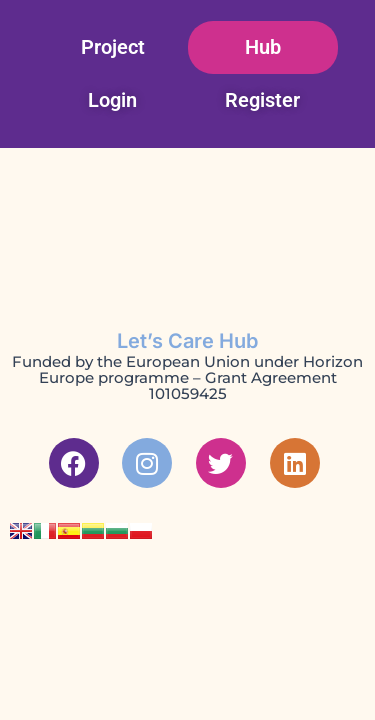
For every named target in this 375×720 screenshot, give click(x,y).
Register (262, 100)
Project (113, 47)
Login (112, 100)
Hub (263, 47)
